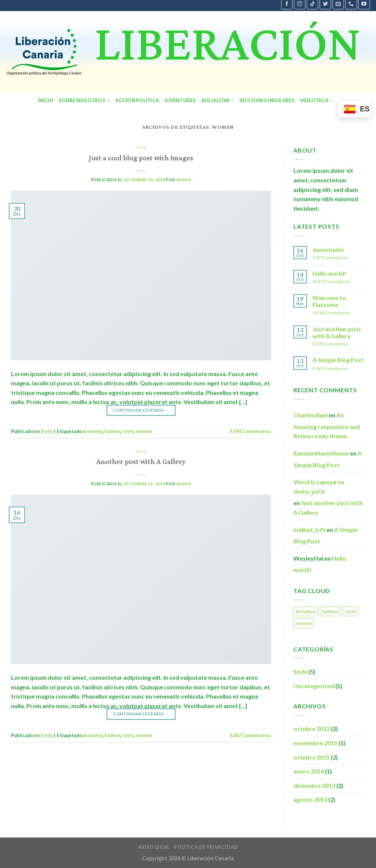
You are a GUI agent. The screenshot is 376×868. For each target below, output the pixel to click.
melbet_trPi (309, 530)
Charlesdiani (310, 415)
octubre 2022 (312, 728)
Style (141, 148)
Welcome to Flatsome (329, 301)
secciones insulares (267, 100)
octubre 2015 (312, 757)
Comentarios (250, 431)
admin (184, 180)
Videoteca (317, 101)
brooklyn (93, 431)
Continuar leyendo (141, 410)
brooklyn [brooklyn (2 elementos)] (305, 611)
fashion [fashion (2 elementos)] (330, 611)
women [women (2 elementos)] (304, 623)
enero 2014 (309, 771)
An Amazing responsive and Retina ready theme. (327, 425)
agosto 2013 (310, 799)
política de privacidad (206, 847)
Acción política (137, 100)
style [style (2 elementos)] (350, 611)
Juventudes (180, 100)
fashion (113, 431)
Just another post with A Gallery (337, 332)
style (128, 431)
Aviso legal (154, 847)
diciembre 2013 (314, 785)
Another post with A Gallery (141, 462)
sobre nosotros (84, 101)
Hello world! (329, 273)
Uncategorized (314, 686)
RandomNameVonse (321, 453)
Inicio (46, 100)
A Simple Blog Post (338, 360)
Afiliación (218, 101)
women (144, 431)
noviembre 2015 (315, 743)
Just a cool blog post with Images (141, 158)
